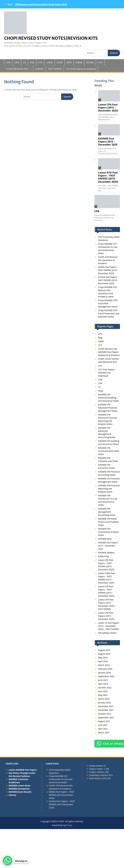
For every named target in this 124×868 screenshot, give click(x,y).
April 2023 (103, 684)
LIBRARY (40, 69)
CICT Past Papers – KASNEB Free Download (107, 373)
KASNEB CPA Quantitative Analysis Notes (108, 532)
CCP (40, 62)
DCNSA (90, 62)
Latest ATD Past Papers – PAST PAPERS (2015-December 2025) (108, 177)
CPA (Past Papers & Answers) (81, 69)
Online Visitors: (97, 766)
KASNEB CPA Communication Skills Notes (109, 451)
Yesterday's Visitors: (99, 775)
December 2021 (106, 706)
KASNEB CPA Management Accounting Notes (107, 512)
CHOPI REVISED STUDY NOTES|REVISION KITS (51, 38)
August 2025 (104, 650)
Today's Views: (96, 769)
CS (24, 62)
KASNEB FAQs (105, 539)
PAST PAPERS (55, 69)
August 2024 (104, 654)
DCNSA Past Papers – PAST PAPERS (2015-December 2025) (108, 280)
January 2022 (105, 703)
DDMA (79, 62)
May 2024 (103, 658)
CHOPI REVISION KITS (17, 69)
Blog (100, 338)
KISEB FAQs (104, 556)
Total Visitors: (96, 778)
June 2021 (103, 725)
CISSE (60, 62)
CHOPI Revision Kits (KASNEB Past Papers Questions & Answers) (109, 352)
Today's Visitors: (97, 772)
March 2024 (104, 665)
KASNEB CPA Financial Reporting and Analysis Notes (109, 489)
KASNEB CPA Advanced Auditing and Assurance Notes (109, 398)
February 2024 (105, 669)
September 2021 (106, 718)
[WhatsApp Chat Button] (8, 861)
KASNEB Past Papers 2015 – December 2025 (108, 142)
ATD (32, 62)
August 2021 (104, 721)
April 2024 (103, 661)
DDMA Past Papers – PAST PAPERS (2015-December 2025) (108, 270)
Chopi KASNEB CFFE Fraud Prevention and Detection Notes (109, 313)
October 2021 (105, 714)
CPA (8, 62)
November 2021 (106, 710)
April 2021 (103, 729)
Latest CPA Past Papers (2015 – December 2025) (108, 108)
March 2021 (104, 732)
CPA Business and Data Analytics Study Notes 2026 (41, 4)
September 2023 (106, 676)
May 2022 (103, 695)
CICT (100, 62)
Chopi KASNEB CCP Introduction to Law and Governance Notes (61, 779)
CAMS (50, 62)
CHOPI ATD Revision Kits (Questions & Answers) (108, 260)
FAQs (101, 391)
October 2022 (105, 688)
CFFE (69, 62)
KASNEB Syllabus (106, 553)
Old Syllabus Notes (107, 633)
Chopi (69, 825)
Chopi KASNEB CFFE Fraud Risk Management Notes (108, 303)
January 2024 (105, 673)
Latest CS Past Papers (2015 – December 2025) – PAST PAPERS (109, 626)
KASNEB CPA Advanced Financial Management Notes (108, 408)
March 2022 (104, 699)
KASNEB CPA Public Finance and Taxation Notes (109, 522)
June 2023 (103, 680)
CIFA (17, 62)
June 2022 (103, 691)
